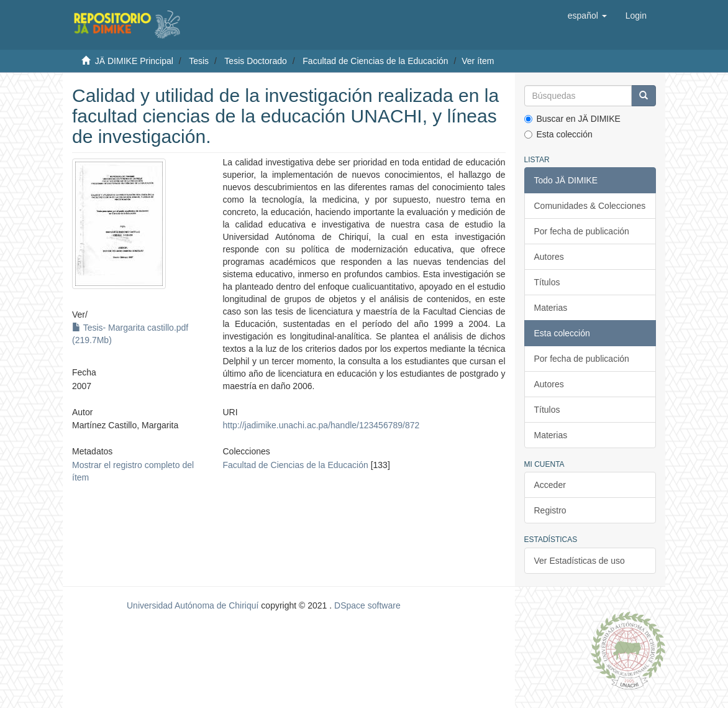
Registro (550, 510)
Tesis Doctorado (255, 61)
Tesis (199, 61)
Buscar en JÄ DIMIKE (572, 119)
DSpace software (367, 605)
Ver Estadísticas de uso (580, 561)
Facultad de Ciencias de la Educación (375, 61)
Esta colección (558, 134)
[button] (587, 16)
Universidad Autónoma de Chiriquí (193, 605)
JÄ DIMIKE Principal (134, 61)
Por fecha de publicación (582, 231)
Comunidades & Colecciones (590, 206)
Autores (549, 257)
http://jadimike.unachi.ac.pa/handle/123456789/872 (321, 425)
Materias (551, 308)
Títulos (547, 282)
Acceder (550, 485)
